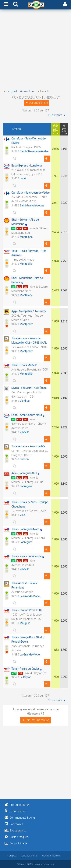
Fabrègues (26, 486)
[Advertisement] (35, 50)
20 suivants (57, 115)
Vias (22, 515)
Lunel (23, 179)
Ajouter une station (35, 720)
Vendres (25, 401)
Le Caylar (25, 677)
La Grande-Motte (30, 596)
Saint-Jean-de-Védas (32, 206)
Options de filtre (36, 103)
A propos (11, 856)
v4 (27, 864)
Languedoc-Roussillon (18, 91)
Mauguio (25, 623)
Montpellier (26, 264)
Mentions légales (51, 856)
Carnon (24, 459)
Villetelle (24, 432)
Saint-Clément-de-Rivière (34, 151)
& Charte (29, 856)
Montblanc (26, 237)
